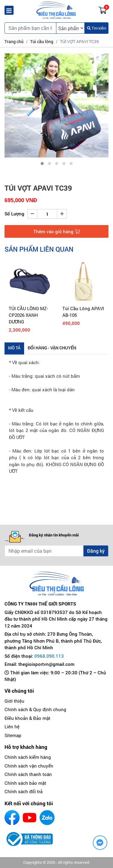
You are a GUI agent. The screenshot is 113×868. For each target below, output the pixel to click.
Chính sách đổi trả (24, 791)
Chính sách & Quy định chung (35, 709)
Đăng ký (96, 551)
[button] (42, 164)
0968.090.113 (49, 656)
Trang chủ (14, 41)
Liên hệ (12, 727)
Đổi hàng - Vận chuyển (52, 348)
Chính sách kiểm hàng (28, 757)
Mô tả (14, 348)
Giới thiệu (14, 701)
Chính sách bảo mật (25, 783)
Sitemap (13, 735)
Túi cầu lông (42, 41)
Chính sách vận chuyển (29, 766)
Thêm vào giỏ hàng (57, 231)
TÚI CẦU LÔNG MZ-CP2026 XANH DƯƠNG (28, 315)
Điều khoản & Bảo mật (27, 718)
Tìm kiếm (97, 28)
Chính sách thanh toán (28, 774)
